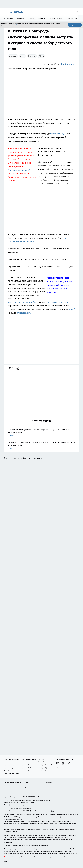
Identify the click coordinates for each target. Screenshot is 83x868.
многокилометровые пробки (22, 302)
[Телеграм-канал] (69, 763)
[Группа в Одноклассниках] (63, 763)
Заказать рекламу (56, 18)
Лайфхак (21, 18)
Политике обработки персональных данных (23, 25)
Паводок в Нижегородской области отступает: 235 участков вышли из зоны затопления (41, 433)
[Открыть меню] (5, 12)
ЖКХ (41, 56)
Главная (7, 791)
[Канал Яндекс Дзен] (75, 763)
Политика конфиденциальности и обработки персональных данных (27, 845)
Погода (32, 56)
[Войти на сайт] (77, 12)
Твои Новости (9, 771)
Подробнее (8, 842)
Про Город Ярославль (28, 771)
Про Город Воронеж (11, 765)
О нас (27, 783)
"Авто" (72, 309)
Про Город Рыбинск (28, 768)
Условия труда (9, 788)
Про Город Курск (10, 768)
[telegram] (19, 368)
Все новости (8, 18)
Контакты (49, 783)
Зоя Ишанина (68, 64)
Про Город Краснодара (12, 774)
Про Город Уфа (43, 768)
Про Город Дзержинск (11, 760)
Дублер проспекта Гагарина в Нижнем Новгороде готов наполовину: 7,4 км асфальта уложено (41, 445)
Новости (49, 788)
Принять (75, 25)
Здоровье (42, 18)
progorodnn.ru (24, 313)
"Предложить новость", (19, 170)
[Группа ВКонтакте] (57, 763)
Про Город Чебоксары (28, 760)
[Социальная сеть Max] (57, 768)
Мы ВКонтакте (73, 18)
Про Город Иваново (28, 765)
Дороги (13, 56)
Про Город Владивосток (46, 771)
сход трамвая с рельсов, (57, 302)
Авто (27, 788)
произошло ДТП (58, 134)
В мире (31, 18)
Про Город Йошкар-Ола (46, 765)
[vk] (11, 368)
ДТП (22, 56)
